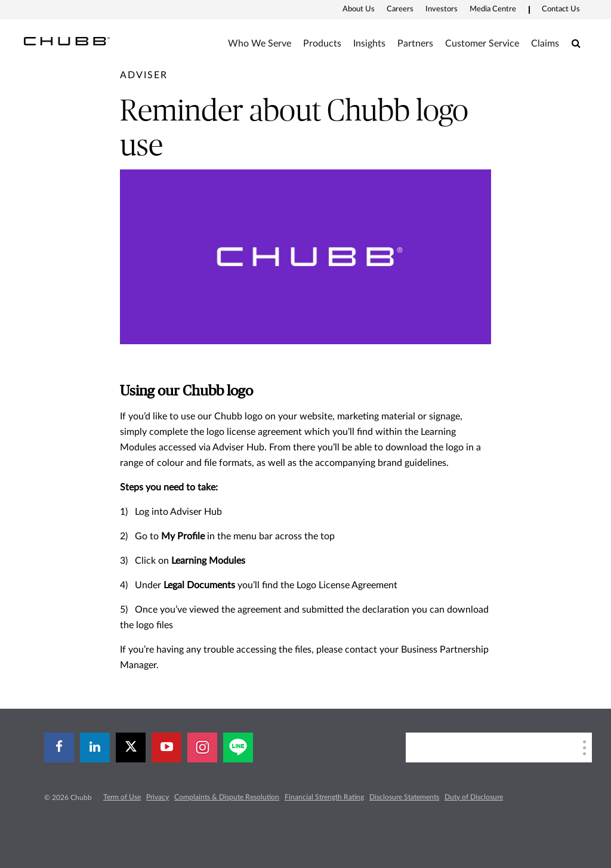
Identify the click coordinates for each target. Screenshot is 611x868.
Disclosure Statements (404, 797)
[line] (238, 747)
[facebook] (59, 747)
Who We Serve (260, 44)
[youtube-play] (166, 747)
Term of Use (122, 797)
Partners (415, 44)
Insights (369, 44)
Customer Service (482, 44)
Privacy (158, 797)
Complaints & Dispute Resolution (227, 797)
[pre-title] (144, 75)
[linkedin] (95, 747)
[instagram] (202, 747)
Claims (545, 44)
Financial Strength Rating (324, 797)
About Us (359, 9)
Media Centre (493, 9)
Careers (400, 9)
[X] (131, 747)
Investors (442, 9)
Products (322, 44)
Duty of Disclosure (474, 797)
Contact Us (561, 9)
